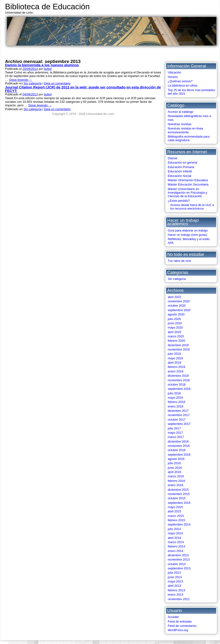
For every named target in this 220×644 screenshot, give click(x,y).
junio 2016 (175, 468)
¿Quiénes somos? (180, 81)
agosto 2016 (176, 459)
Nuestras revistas (180, 124)
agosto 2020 (176, 314)
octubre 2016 (177, 450)
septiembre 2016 (179, 455)
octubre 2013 (177, 564)
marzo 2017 (176, 437)
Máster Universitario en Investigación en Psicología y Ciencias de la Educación (187, 193)
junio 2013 (175, 577)
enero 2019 (175, 371)
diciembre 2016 (178, 441)
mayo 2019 (175, 358)
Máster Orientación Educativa (188, 180)
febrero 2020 (176, 341)
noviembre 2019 (179, 349)
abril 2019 (174, 363)
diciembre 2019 (178, 345)
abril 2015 (174, 511)
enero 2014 (175, 551)
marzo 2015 (176, 516)
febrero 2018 (176, 402)
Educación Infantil (180, 171)
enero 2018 (175, 406)
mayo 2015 (175, 507)
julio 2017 (174, 428)
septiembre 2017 (179, 424)
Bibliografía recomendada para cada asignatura (189, 138)
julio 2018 (174, 393)
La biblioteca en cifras (183, 85)
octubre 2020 (177, 306)
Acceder (173, 617)
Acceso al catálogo (181, 112)
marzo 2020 (176, 336)
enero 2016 (175, 485)
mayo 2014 (175, 533)
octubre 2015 (177, 498)
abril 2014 (174, 538)
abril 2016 (174, 472)
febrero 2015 (176, 520)
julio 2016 (174, 463)
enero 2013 (175, 595)
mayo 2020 (175, 327)
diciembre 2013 (178, 555)
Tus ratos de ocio (179, 261)
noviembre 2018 (179, 380)
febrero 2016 (176, 481)
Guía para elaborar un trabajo (188, 230)
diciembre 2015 (178, 490)
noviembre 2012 (179, 599)
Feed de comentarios (182, 626)
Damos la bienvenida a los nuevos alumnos (42, 65)
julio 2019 (174, 354)
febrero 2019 (176, 367)
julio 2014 (174, 529)
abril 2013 (174, 586)
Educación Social (179, 176)
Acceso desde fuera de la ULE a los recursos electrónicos (192, 207)
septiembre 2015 (179, 503)
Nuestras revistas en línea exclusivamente (185, 130)
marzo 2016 (176, 476)
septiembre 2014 (179, 524)
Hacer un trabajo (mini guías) (187, 235)
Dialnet (173, 158)
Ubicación (174, 72)
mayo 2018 (175, 398)
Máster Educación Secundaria (188, 184)
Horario (173, 77)
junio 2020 (175, 323)
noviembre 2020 (179, 301)
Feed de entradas (180, 621)
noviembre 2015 (179, 494)
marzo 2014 (176, 542)
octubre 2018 (177, 384)
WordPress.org (178, 630)
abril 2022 (174, 297)
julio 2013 (174, 573)
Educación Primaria (181, 167)
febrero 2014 (176, 546)
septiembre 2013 (179, 568)
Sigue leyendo (20, 80)
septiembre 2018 (179, 389)
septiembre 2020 (179, 310)
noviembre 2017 (179, 415)
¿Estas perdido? (179, 201)
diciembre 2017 (178, 411)
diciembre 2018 (178, 376)
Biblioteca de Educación (47, 7)
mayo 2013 (175, 581)
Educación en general (183, 162)
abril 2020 (174, 332)
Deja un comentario (57, 83)
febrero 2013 (176, 590)
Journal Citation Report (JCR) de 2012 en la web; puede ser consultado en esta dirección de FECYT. (83, 89)
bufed (48, 69)
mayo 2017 (175, 433)
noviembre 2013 (179, 559)
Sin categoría (177, 279)
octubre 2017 (177, 420)
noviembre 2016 (179, 446)
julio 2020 (174, 319)
